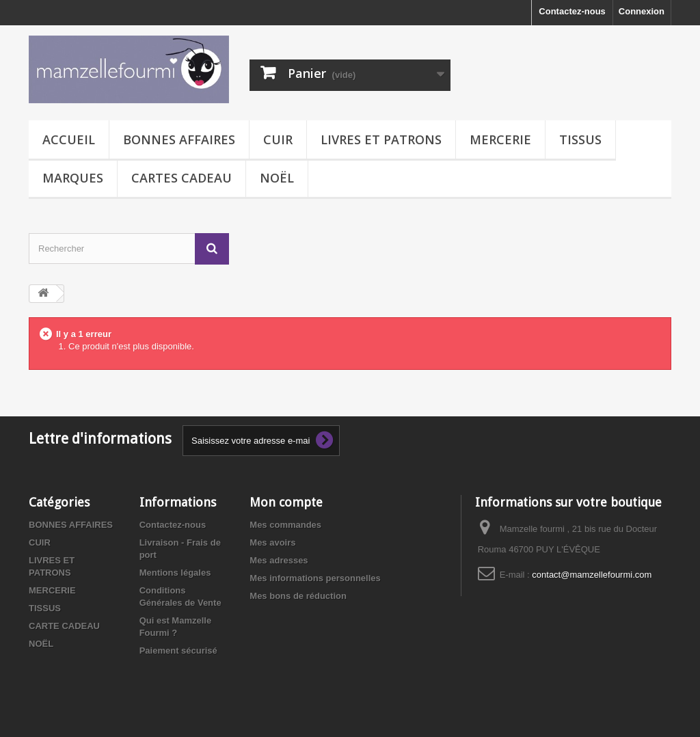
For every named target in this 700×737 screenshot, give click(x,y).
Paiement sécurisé (178, 651)
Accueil (69, 139)
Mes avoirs (272, 542)
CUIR (278, 139)
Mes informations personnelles (315, 578)
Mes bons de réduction (298, 596)
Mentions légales (175, 573)
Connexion (642, 11)
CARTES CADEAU (181, 178)
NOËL (277, 178)
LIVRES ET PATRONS (381, 139)
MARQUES (73, 178)
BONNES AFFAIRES (179, 139)
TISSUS (580, 139)
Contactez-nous (572, 11)
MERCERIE (500, 139)
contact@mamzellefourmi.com (592, 575)
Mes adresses (279, 560)
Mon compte (286, 502)
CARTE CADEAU (64, 626)
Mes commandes (285, 525)
